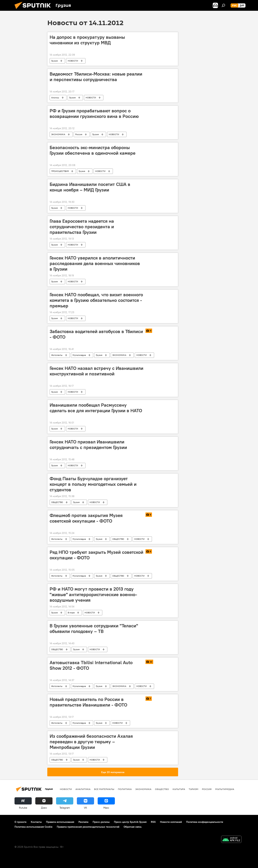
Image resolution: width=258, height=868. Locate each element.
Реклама (83, 822)
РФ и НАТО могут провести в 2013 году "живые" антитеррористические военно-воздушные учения (93, 595)
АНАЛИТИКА (83, 789)
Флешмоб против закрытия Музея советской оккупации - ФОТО (86, 518)
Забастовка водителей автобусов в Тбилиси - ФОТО (96, 334)
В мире (71, 613)
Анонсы (55, 98)
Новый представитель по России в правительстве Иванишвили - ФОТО (88, 702)
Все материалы (104, 789)
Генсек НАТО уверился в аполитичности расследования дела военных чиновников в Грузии (95, 263)
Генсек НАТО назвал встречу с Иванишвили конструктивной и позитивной (96, 371)
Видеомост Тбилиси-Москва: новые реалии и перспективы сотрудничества (96, 77)
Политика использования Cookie (34, 827)
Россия (79, 134)
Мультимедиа (79, 355)
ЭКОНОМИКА (58, 134)
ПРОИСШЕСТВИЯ (60, 171)
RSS (153, 822)
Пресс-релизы (101, 822)
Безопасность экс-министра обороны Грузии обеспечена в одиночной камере (93, 150)
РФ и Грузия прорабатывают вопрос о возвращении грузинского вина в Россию (94, 114)
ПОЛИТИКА (125, 789)
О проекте (21, 822)
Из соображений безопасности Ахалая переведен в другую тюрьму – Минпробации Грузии (91, 742)
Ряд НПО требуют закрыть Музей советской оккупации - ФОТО (96, 555)
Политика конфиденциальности (205, 822)
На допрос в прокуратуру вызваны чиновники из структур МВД (87, 40)
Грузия (54, 61)
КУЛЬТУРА (179, 789)
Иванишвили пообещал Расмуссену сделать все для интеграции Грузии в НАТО (96, 408)
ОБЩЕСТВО (57, 502)
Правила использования (60, 822)
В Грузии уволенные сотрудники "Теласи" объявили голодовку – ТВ (94, 629)
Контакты (36, 822)
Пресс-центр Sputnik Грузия (130, 822)
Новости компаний (171, 822)
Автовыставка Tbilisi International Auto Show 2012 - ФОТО (91, 665)
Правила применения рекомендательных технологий (88, 827)
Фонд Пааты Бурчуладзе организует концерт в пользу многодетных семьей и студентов (93, 484)
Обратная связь (133, 827)
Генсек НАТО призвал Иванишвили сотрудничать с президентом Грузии (88, 445)
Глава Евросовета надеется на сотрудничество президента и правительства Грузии (82, 227)
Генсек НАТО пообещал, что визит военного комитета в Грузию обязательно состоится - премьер (96, 300)
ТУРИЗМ (193, 789)
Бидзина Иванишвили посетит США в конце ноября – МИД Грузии (90, 187)
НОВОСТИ (73, 61)
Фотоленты (57, 355)
